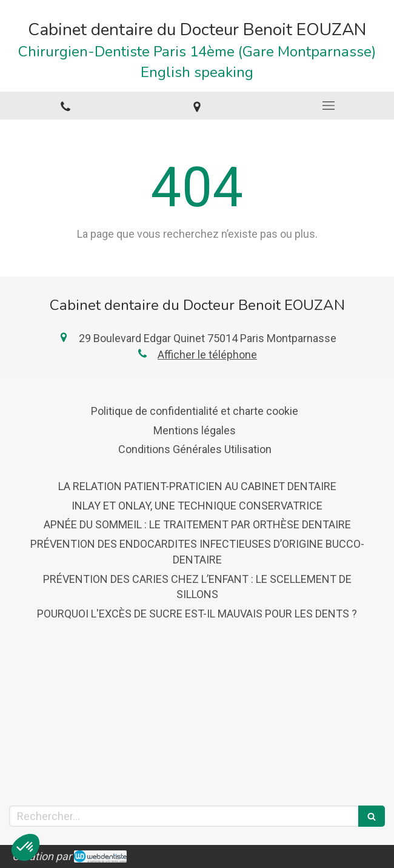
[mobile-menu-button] (328, 106)
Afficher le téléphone (207, 355)
